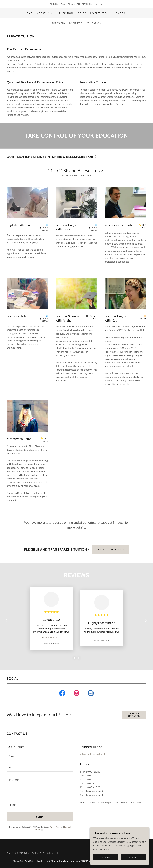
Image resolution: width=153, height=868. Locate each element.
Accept (134, 857)
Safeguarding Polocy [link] (86, 861)
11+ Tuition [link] (65, 13)
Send (40, 817)
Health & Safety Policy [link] (52, 861)
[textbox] (91, 715)
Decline (105, 857)
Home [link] (28, 13)
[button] (45, 13)
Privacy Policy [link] (55, 827)
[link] (51, 637)
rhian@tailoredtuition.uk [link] (93, 754)
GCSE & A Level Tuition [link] (93, 13)
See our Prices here (110, 550)
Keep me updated (134, 715)
